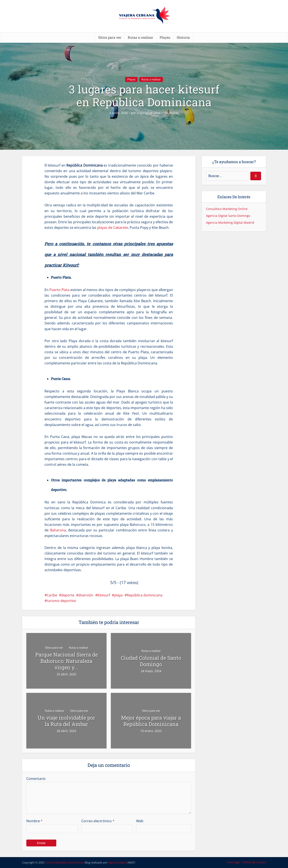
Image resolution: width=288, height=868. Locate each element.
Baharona (58, 530)
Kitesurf (104, 595)
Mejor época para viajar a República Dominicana (151, 721)
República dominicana (145, 595)
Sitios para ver (110, 37)
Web (140, 821)
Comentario (36, 779)
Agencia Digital (117, 862)
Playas (165, 37)
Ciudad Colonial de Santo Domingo (151, 661)
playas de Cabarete (113, 228)
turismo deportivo (61, 601)
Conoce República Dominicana (64, 862)
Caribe (52, 595)
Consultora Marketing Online (227, 209)
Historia (183, 37)
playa (118, 595)
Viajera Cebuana (148, 113)
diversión (86, 595)
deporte (68, 595)
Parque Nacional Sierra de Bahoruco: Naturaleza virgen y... (67, 661)
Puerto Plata (59, 290)
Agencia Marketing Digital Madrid (230, 223)
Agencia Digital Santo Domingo (228, 216)
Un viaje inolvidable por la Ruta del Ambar (66, 721)
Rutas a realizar (140, 37)
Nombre (34, 821)
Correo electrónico (98, 821)
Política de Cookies (254, 862)
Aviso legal (233, 862)
